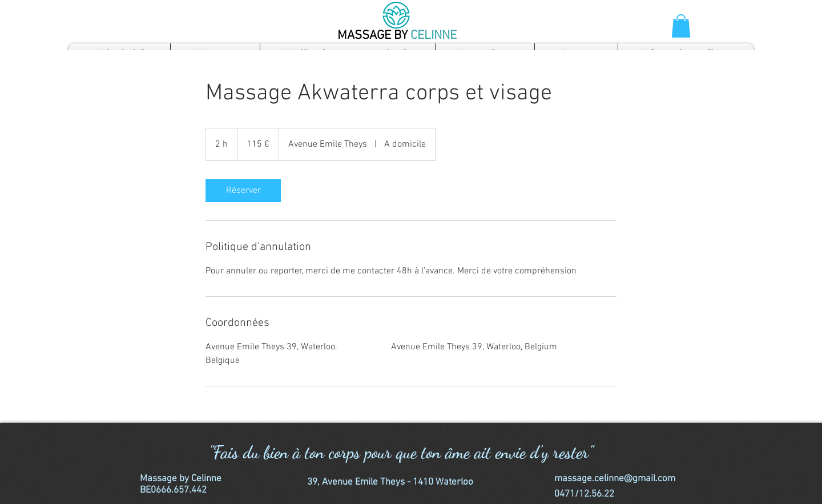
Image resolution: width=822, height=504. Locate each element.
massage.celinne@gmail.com (615, 479)
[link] (243, 191)
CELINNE (434, 36)
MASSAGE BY (374, 36)
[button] (681, 26)
